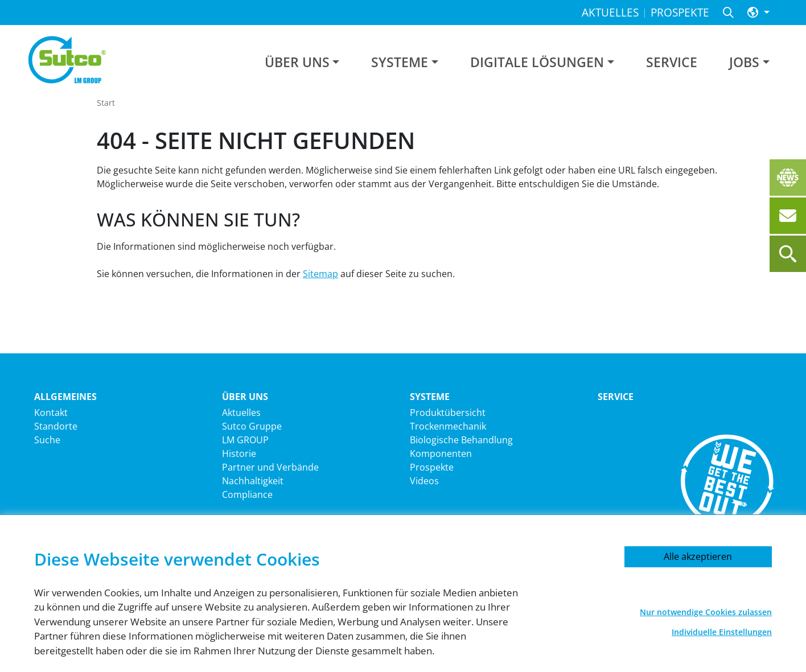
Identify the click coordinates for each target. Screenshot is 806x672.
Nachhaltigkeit (253, 481)
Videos (424, 481)
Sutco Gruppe (252, 426)
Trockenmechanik (448, 426)
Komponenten (441, 454)
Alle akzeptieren (698, 556)
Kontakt (51, 413)
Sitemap (320, 274)
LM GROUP (245, 440)
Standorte (56, 426)
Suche (47, 440)
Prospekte (432, 467)
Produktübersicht (448, 413)
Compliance (247, 494)
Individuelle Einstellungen (722, 632)
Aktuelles (241, 413)
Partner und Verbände (270, 467)
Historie (239, 454)
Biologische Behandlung (461, 440)
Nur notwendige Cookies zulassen (706, 612)
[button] (758, 13)
